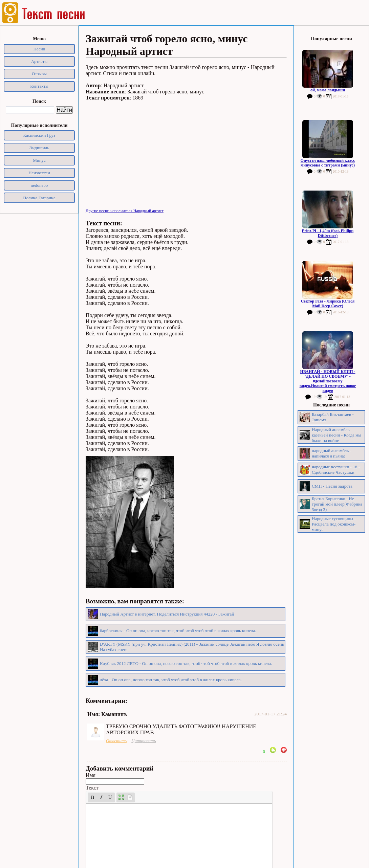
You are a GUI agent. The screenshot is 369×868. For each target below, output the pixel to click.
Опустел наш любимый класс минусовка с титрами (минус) (328, 163)
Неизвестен (39, 173)
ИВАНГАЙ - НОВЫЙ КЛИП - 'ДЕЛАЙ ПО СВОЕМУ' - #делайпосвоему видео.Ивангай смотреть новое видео (328, 381)
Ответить (116, 741)
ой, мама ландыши (328, 90)
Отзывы (39, 74)
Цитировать (144, 741)
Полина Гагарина (39, 198)
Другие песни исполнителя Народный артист (125, 211)
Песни (39, 49)
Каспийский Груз (39, 135)
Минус (39, 160)
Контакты (39, 86)
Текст (92, 788)
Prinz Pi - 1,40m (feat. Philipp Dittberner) (328, 233)
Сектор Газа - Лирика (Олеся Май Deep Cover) (328, 304)
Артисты (39, 61)
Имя (91, 775)
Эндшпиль (39, 148)
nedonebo (39, 185)
